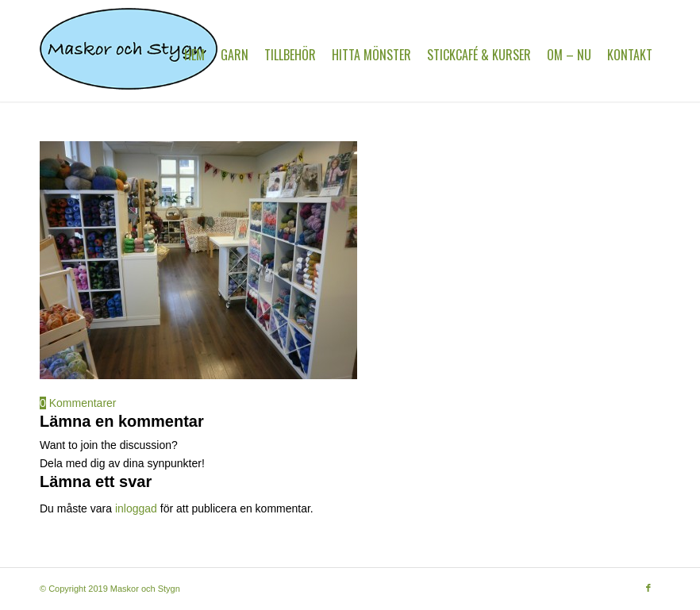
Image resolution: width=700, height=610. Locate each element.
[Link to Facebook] (648, 588)
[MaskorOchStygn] (129, 55)
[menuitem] (194, 55)
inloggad (136, 508)
